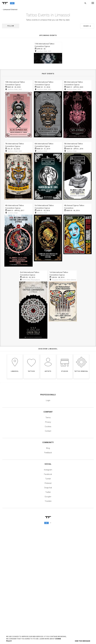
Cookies (48, 539)
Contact (48, 543)
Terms (48, 530)
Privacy (48, 535)
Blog (48, 561)
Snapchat (48, 600)
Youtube (48, 614)
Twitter (48, 605)
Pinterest (48, 596)
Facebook (48, 587)
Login (48, 513)
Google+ (48, 609)
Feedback (48, 565)
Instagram (48, 582)
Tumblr (48, 591)
